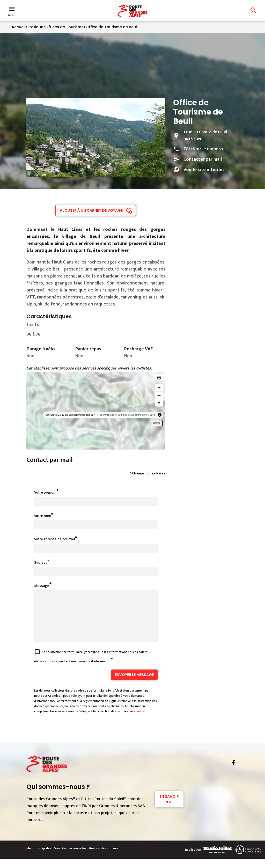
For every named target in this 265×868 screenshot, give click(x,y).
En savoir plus (169, 809)
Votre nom (42, 516)
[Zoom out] (159, 395)
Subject (41, 562)
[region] (96, 411)
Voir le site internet (204, 170)
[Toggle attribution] (160, 415)
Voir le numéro (208, 149)
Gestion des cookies (104, 858)
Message (42, 586)
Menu (12, 11)
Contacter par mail (203, 159)
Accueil (19, 27)
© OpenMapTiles (106, 415)
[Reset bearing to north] (159, 403)
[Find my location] (159, 378)
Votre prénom (45, 492)
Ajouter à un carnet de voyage (91, 210)
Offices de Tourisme (64, 27)
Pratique (35, 27)
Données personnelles (70, 858)
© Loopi (152, 415)
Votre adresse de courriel (54, 539)
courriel (139, 721)
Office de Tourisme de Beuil (112, 27)
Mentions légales (39, 858)
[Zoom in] (159, 388)
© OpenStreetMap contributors (131, 415)
